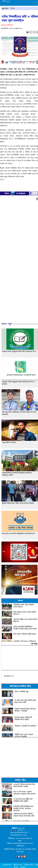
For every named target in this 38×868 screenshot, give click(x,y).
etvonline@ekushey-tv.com (23, 843)
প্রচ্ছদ (5, 8)
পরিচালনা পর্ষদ (17, 865)
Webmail (20, 846)
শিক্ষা (13, 8)
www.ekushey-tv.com (19, 835)
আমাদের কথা (7, 865)
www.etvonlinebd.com (19, 832)
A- (31, 32)
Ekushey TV (9, 676)
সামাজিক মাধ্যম (29, 865)
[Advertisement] (18, 263)
